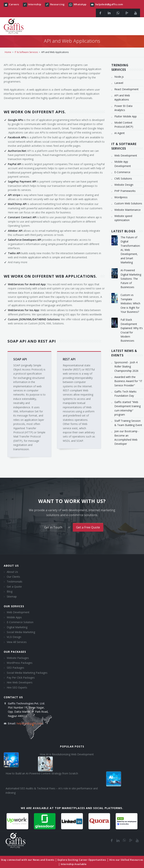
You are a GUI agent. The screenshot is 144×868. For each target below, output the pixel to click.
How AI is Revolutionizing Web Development (67, 754)
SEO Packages (15, 668)
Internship (35, 4)
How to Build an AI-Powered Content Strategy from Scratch (42, 773)
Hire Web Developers (20, 682)
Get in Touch (53, 527)
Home (8, 52)
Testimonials (15, 582)
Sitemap (12, 596)
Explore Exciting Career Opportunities (82, 860)
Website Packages (18, 658)
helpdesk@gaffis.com (109, 4)
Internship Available (74, 864)
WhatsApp (80, 4)
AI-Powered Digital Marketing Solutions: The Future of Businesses (131, 279)
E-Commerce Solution (20, 622)
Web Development (18, 612)
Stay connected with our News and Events (28, 860)
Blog (10, 591)
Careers (14, 4)
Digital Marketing (17, 627)
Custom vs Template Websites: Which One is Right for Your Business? (130, 303)
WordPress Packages (20, 663)
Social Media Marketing (21, 632)
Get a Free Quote (88, 527)
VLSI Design (14, 637)
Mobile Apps (14, 617)
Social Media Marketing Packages (27, 673)
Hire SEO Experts (17, 687)
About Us (12, 572)
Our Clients (13, 577)
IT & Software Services (26, 52)
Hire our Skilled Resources (126, 860)
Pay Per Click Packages (21, 678)
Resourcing (57, 4)
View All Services (17, 642)
